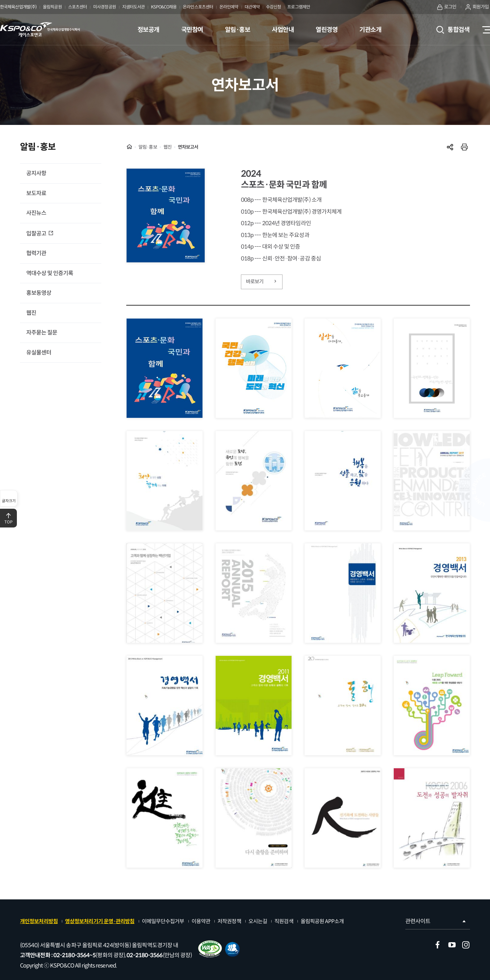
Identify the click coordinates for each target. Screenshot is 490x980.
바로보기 (262, 282)
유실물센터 (39, 353)
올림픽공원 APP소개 (322, 921)
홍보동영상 (39, 293)
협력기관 (36, 253)
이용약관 (201, 921)
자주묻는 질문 (42, 333)
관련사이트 (436, 921)
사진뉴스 (36, 213)
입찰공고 (37, 234)
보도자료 (36, 193)
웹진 (31, 313)
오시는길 (258, 921)
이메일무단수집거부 (163, 921)
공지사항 (36, 173)
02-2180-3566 (145, 955)
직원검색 (284, 921)
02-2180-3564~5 (75, 955)
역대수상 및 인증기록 (50, 273)
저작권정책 (229, 921)
